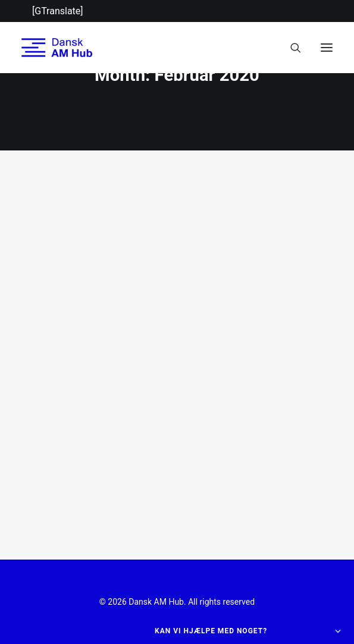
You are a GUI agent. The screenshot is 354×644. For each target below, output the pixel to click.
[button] (327, 48)
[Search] (290, 48)
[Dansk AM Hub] (57, 48)
